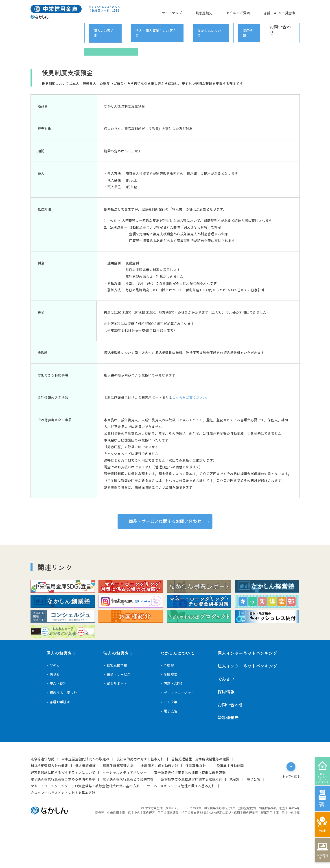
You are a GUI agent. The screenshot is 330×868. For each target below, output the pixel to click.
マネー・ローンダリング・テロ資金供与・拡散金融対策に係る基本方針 (85, 819)
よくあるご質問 (251, 10)
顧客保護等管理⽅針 (118, 799)
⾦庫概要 (170, 708)
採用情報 (250, 20)
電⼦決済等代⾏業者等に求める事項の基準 (63, 812)
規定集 (234, 812)
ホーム (35, 30)
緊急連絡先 (226, 10)
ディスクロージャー (179, 726)
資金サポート (117, 717)
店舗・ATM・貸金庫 (284, 10)
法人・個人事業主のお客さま (158, 20)
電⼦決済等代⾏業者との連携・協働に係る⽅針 (190, 805)
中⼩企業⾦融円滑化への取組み (85, 792)
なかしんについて (213, 20)
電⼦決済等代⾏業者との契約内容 (128, 812)
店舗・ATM (173, 717)
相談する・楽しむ (273, 45)
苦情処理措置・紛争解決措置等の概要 (200, 792)
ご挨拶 (169, 698)
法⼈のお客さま (118, 686)
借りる (165, 45)
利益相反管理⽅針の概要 (49, 799)
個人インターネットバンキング (247, 686)
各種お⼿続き (60, 735)
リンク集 (170, 735)
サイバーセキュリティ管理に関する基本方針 (181, 819)
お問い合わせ (282, 20)
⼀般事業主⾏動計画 (228, 799)
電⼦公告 (254, 812)
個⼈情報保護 (85, 799)
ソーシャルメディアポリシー (125, 805)
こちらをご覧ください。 (191, 397)
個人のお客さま (104, 20)
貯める (80, 30)
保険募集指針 (196, 799)
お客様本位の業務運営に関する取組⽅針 (191, 812)
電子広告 (170, 744)
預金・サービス (118, 708)
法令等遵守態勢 (42, 792)
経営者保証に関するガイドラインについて (63, 805)
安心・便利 (219, 45)
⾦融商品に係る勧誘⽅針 (159, 799)
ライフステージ (57, 45)
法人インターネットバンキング (247, 699)
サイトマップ (203, 10)
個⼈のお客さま (61, 686)
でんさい (226, 712)
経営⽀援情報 (117, 698)
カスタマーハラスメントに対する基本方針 (63, 826)
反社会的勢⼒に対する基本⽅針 (140, 792)
